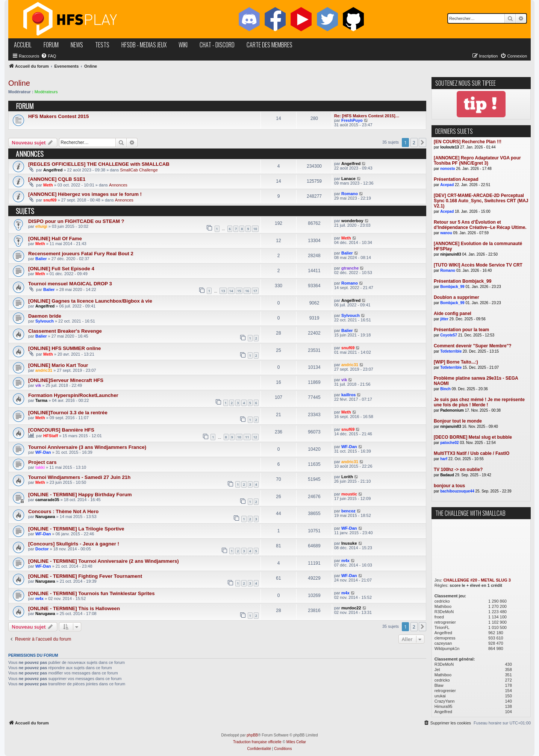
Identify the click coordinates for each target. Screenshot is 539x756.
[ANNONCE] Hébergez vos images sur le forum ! (85, 194)
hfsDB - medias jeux (144, 45)
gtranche (350, 268)
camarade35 (47, 500)
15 (239, 291)
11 (247, 437)
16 (247, 291)
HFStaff (51, 436)
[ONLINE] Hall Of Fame (55, 239)
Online (19, 83)
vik (38, 385)
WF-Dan (43, 452)
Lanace (348, 179)
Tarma (41, 400)
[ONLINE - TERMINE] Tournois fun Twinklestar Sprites (92, 593)
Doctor (42, 549)
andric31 (44, 370)
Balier (41, 259)
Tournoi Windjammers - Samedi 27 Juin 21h (79, 477)
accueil (23, 45)
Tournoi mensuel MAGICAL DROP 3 (70, 284)
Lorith (347, 477)
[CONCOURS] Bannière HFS (61, 430)
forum (51, 45)
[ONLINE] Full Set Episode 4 (61, 269)
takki (40, 467)
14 (231, 291)
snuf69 (50, 200)
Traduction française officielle (257, 742)
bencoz (348, 511)
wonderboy (352, 221)
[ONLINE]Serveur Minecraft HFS (66, 380)
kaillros (349, 395)
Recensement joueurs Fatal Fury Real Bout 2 (81, 254)
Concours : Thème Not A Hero (63, 511)
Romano (350, 194)
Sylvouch (45, 321)
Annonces (118, 185)
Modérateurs (46, 92)
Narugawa (45, 517)
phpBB (252, 735)
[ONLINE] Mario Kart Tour (58, 365)
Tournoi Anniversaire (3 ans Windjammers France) (87, 447)
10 (255, 229)
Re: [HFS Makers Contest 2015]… (367, 116)
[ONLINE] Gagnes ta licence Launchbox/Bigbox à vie (90, 301)
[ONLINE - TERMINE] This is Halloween (74, 608)
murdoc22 (351, 608)
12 (255, 437)
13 (223, 291)
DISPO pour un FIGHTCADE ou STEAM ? (76, 221)
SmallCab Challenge (139, 170)
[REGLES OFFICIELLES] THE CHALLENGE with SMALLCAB (99, 164)
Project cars (42, 462)
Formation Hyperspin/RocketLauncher (73, 395)
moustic (349, 494)
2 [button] (414, 142)
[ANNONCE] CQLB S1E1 (57, 179)
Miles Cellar (296, 742)
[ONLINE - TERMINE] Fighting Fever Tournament (85, 576)
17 (255, 291)
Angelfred (53, 170)
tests (102, 45)
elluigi (41, 226)
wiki (183, 45)
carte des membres (269, 45)
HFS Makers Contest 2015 (58, 116)
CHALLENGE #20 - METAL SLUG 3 (477, 580)
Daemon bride (45, 316)
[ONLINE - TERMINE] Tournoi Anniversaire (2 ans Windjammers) (104, 561)
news (77, 45)
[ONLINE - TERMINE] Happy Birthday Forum (80, 495)
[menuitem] (48, 56)
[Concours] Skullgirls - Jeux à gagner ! (74, 544)
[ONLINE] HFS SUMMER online (64, 348)
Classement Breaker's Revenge (65, 331)
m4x (345, 561)
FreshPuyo (352, 120)
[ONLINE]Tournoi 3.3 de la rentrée (68, 413)
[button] (422, 142)
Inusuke (349, 543)
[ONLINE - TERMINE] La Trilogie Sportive (76, 529)
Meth (48, 185)
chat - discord (217, 45)
